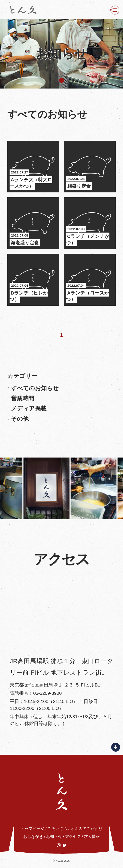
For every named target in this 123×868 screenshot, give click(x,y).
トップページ (32, 829)
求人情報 (92, 837)
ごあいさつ (57, 829)
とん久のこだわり (87, 829)
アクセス (73, 837)
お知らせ (54, 837)
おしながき (33, 837)
